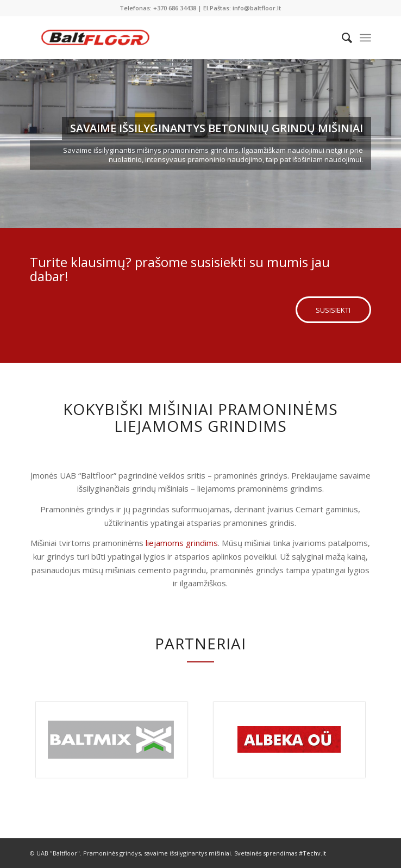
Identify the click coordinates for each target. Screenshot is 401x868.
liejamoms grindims (182, 543)
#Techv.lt (312, 853)
